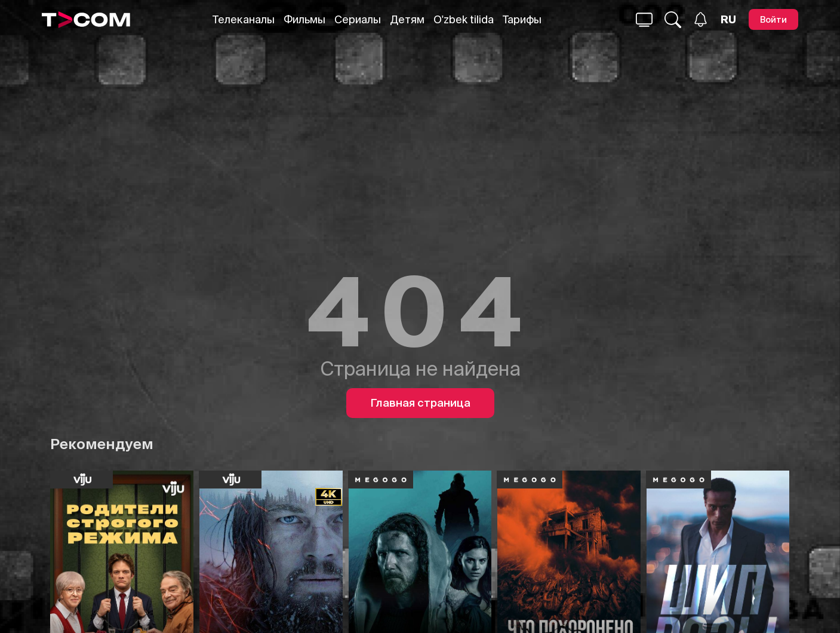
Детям (407, 19)
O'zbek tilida (464, 19)
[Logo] (86, 20)
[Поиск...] (644, 20)
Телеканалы (244, 19)
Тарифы (522, 19)
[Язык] (728, 20)
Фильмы (304, 19)
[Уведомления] (701, 19)
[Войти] (773, 19)
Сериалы (358, 19)
